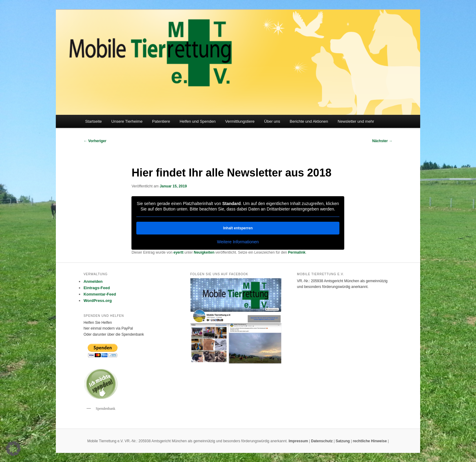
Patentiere (161, 121)
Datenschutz (322, 441)
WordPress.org (98, 301)
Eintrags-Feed (97, 288)
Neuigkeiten (204, 252)
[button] (13, 449)
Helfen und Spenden (198, 121)
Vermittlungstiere (240, 121)
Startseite (93, 121)
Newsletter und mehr (356, 121)
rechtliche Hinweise (370, 441)
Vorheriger (95, 141)
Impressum (299, 441)
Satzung (343, 441)
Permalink (297, 252)
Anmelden (93, 281)
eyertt (179, 252)
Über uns (272, 121)
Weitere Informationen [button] (238, 242)
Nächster (382, 141)
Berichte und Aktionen (309, 121)
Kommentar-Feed (100, 294)
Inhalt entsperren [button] (238, 228)
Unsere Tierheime (127, 121)
